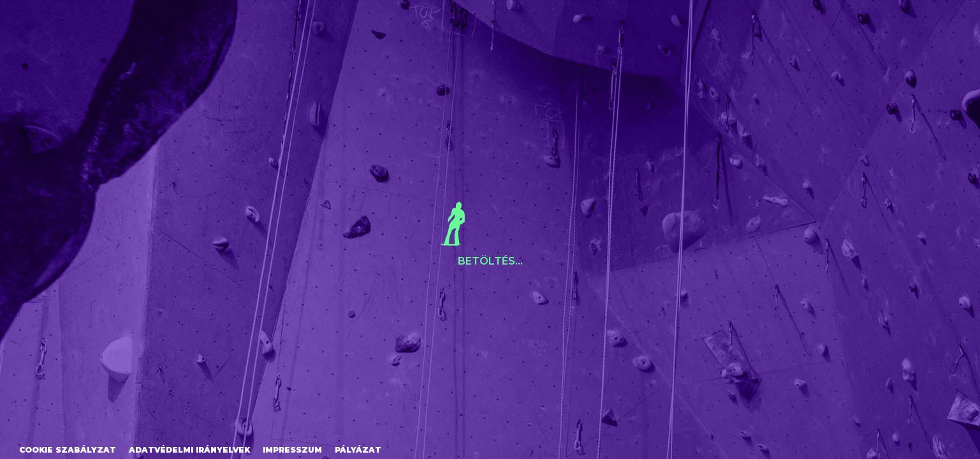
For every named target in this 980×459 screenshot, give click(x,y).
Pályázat (358, 450)
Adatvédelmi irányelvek (189, 450)
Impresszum (292, 450)
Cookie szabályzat (68, 450)
